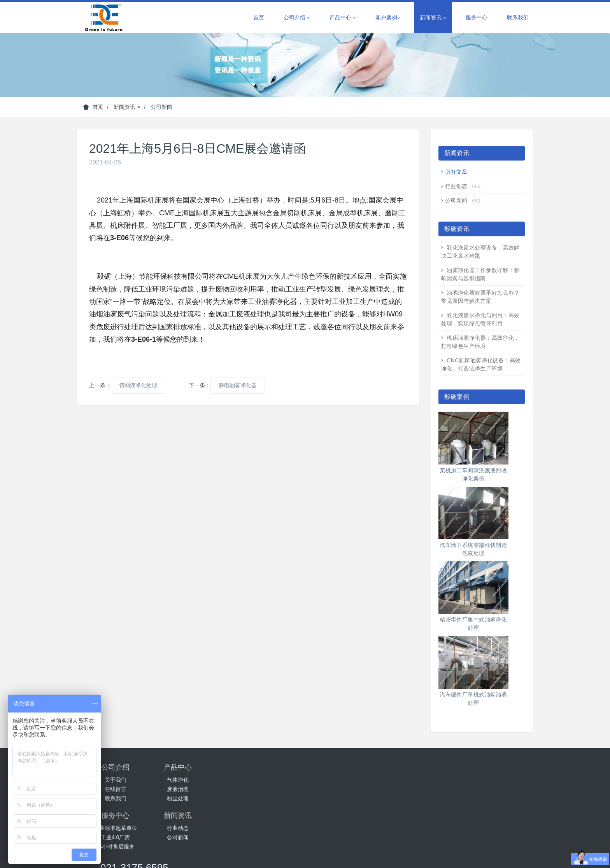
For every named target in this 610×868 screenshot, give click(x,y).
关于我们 (116, 780)
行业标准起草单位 (267, 780)
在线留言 (116, 789)
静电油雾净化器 (238, 385)
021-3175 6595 (438, 771)
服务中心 (477, 17)
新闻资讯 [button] (433, 18)
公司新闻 (161, 107)
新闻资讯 (127, 107)
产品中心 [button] (343, 18)
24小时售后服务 (267, 798)
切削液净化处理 (138, 385)
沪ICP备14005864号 (361, 847)
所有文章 (456, 172)
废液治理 (191, 789)
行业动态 (464, 186)
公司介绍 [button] (297, 18)
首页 (259, 17)
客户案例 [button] (388, 18)
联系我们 (518, 17)
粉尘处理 (191, 798)
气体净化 (191, 780)
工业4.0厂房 (267, 789)
